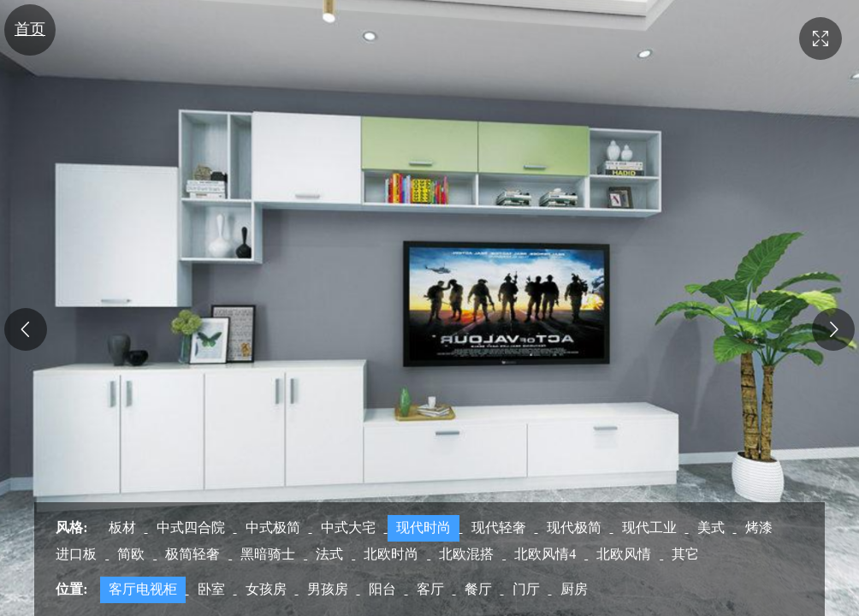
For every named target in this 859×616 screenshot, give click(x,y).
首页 (30, 29)
